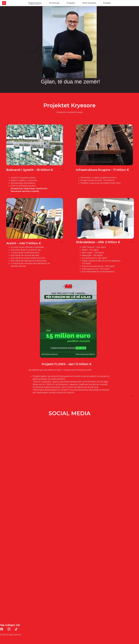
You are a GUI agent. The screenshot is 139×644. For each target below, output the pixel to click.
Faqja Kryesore (35, 3)
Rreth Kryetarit (89, 3)
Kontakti (107, 3)
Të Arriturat (54, 3)
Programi (71, 3)
